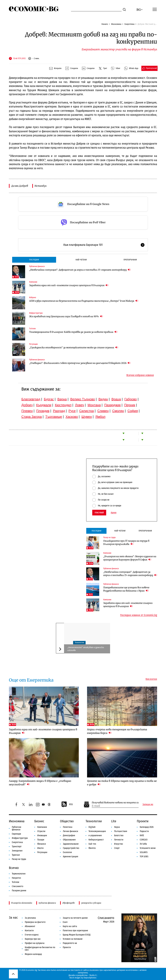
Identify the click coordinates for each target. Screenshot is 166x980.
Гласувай (99, 513)
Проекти (143, 821)
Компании (33, 282)
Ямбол (100, 417)
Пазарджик (112, 405)
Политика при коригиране (75, 931)
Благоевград (31, 399)
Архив (114, 513)
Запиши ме (148, 804)
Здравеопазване (71, 844)
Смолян (118, 411)
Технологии (79, 643)
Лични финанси (71, 831)
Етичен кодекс (32, 935)
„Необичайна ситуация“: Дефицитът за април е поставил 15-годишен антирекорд (80, 270)
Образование (69, 840)
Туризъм (16, 855)
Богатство (119, 835)
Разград (59, 411)
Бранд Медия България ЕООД (77, 935)
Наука (117, 827)
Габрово (131, 399)
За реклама (30, 918)
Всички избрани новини (140, 375)
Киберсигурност (96, 840)
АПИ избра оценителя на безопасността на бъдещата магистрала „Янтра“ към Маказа (84, 301)
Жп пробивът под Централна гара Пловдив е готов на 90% (66, 316)
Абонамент (30, 926)
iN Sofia (143, 844)
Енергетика (129, 24)
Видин (103, 399)
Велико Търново (83, 399)
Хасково (72, 417)
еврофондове (69, 903)
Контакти (29, 931)
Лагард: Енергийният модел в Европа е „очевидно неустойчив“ (40, 783)
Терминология (19, 874)
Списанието (18, 886)
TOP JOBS (144, 857)
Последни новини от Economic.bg (139, 615)
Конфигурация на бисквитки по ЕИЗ (40, 949)
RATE (142, 835)
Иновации (42, 835)
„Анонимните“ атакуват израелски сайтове (86, 649)
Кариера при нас (33, 939)
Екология (67, 852)
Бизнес (39, 821)
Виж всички (151, 679)
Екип (65, 922)
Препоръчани (130, 260)
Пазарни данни (19, 891)
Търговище (54, 417)
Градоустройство (71, 848)
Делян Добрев (20, 186)
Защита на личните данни (75, 918)
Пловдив (43, 411)
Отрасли (41, 831)
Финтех (92, 848)
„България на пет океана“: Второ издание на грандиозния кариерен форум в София (130, 558)
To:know (32, 329)
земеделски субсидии (91, 903)
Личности (119, 840)
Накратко (16, 878)
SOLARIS (144, 852)
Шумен (87, 417)
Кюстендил (63, 405)
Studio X (93, 975)
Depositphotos (90, 978)
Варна (62, 399)
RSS (67, 804)
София (133, 411)
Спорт (117, 848)
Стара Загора (32, 417)
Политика (68, 827)
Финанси (42, 844)
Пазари (41, 840)
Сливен (103, 411)
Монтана (94, 405)
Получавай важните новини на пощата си (115, 803)
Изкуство (119, 844)
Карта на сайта (70, 926)
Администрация (71, 857)
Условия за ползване (73, 939)
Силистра (87, 411)
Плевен (27, 411)
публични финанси (47, 903)
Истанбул (41, 186)
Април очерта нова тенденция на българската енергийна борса (117, 731)
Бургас (49, 399)
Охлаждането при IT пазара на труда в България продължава (126, 542)
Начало (105, 24)
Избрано (33, 297)
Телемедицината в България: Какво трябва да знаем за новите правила (73, 332)
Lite (114, 821)
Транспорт (17, 846)
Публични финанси (37, 266)
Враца (116, 399)
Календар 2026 (147, 827)
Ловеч (80, 405)
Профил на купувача (35, 943)
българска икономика (22, 903)
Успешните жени (148, 848)
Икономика (116, 24)
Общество (67, 821)
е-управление (95, 835)
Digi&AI (92, 827)
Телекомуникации (97, 831)
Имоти (40, 848)
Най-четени (81, 260)
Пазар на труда (109, 537)
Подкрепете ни (70, 943)
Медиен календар (33, 954)
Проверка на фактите (35, 922)
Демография (69, 835)
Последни (34, 260)
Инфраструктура (36, 313)
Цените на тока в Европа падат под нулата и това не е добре (122, 783)
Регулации (33, 344)
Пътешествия (121, 831)
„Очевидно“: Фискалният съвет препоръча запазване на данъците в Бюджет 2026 (80, 363)
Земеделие (17, 851)
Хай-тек (92, 844)
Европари (16, 834)
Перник (130, 405)
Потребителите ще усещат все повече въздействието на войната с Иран (126, 589)
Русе (72, 411)
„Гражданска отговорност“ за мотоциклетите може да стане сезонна (74, 347)
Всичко (14, 868)
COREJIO (144, 840)
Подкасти (144, 831)
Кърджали (44, 405)
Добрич (27, 405)
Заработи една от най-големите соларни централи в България (69, 285)
